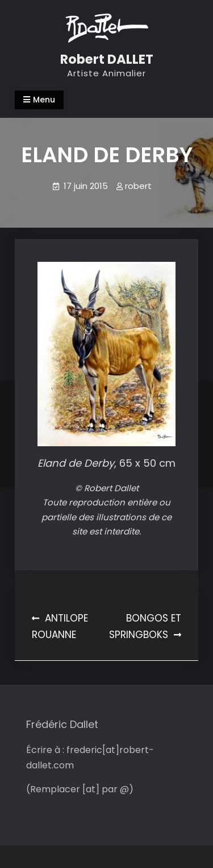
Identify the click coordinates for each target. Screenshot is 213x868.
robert (138, 186)
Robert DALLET (107, 59)
